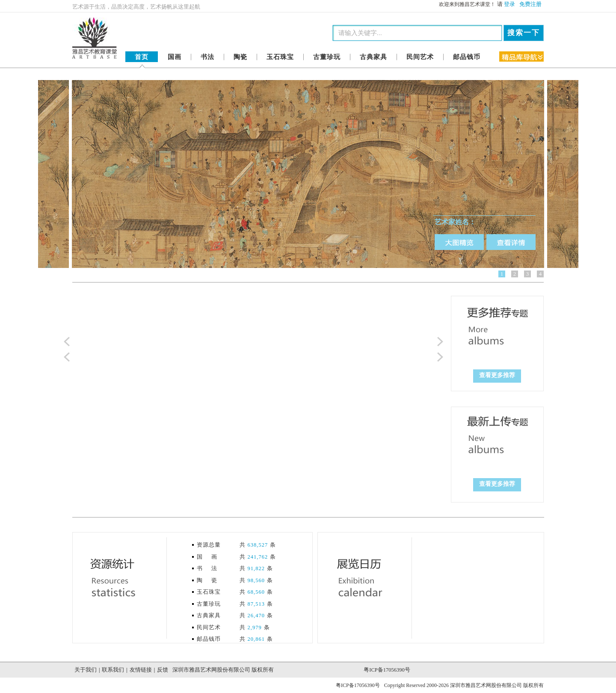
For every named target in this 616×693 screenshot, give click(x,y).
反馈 (163, 670)
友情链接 (141, 670)
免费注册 (530, 4)
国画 (175, 57)
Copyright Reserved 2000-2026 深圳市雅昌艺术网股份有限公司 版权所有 (464, 685)
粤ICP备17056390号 (387, 670)
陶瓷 (240, 57)
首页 (142, 57)
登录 (509, 4)
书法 (207, 57)
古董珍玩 (327, 57)
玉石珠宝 (280, 57)
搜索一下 (524, 33)
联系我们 (113, 670)
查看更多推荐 (497, 375)
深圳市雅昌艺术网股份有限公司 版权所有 (223, 670)
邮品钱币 (467, 57)
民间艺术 (420, 57)
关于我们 (86, 670)
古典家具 (373, 57)
